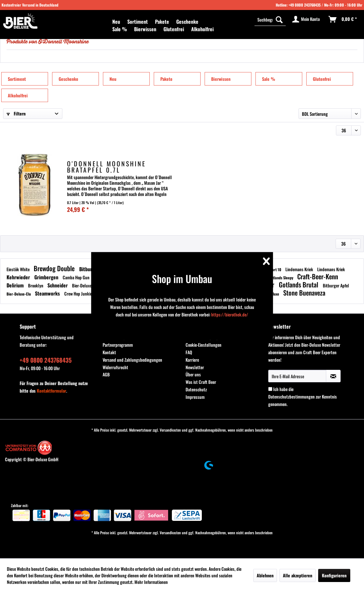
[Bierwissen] (145, 29)
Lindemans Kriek (300, 269)
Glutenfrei (322, 79)
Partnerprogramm (118, 345)
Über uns (193, 374)
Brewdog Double (55, 268)
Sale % (269, 79)
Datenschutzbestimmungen (291, 396)
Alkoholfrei (18, 95)
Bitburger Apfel (336, 285)
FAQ (189, 352)
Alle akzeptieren (298, 575)
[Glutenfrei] (174, 29)
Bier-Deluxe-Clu (86, 285)
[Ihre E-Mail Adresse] (297, 376)
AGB (106, 374)
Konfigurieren (334, 575)
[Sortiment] (138, 22)
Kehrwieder (19, 277)
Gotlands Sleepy (281, 278)
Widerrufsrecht (115, 367)
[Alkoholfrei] (202, 29)
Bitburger (90, 269)
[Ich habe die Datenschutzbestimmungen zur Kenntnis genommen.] (270, 389)
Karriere (192, 360)
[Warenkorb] (343, 19)
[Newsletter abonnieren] (333, 376)
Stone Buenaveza (304, 293)
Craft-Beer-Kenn (318, 276)
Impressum (195, 397)
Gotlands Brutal (299, 284)
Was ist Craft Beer (201, 382)
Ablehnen (265, 575)
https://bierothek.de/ (230, 314)
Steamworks (48, 293)
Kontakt (109, 352)
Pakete (166, 79)
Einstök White (19, 269)
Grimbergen (47, 277)
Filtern (16, 113)
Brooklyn (36, 285)
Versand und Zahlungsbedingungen (132, 360)
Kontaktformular (51, 391)
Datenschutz (196, 389)
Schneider (58, 285)
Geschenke (68, 79)
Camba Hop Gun (77, 277)
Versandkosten (170, 430)
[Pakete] (162, 22)
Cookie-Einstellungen (204, 345)
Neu (113, 79)
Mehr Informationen (151, 582)
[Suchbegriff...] (270, 19)
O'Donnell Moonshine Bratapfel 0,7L (107, 167)
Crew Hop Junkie (79, 294)
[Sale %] (120, 29)
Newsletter (195, 367)
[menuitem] (116, 22)
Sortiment (17, 79)
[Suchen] (279, 19)
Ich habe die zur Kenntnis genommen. (303, 396)
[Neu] (116, 22)
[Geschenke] (187, 22)
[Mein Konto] (306, 19)
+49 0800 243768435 (305, 5)
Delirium (16, 285)
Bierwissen (221, 79)
